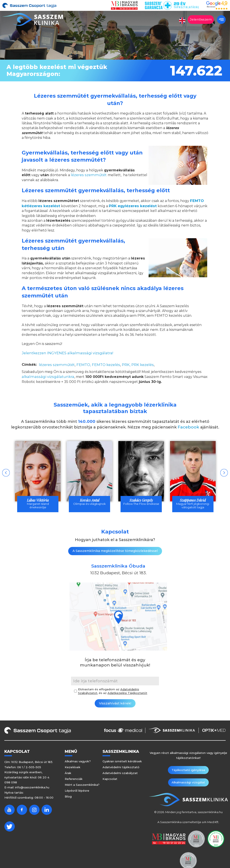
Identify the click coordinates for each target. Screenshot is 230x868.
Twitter (10, 827)
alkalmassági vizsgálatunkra (46, 376)
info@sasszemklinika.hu (32, 788)
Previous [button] (6, 472)
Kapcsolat (110, 779)
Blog (68, 797)
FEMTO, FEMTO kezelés (95, 364)
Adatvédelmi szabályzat (120, 774)
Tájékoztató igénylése (171, 770)
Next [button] (224, 472)
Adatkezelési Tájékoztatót (127, 694)
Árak (68, 774)
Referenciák (74, 779)
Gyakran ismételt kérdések (122, 762)
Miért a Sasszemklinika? (82, 785)
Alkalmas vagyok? (78, 762)
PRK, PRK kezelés (134, 364)
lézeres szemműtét (88, 175)
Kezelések (73, 768)
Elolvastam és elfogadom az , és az (113, 692)
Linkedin (47, 810)
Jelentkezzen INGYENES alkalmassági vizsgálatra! (65, 352)
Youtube (10, 810)
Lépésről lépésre (77, 791)
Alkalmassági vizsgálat (206, 770)
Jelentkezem (201, 19)
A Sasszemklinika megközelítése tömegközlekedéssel (115, 551)
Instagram (34, 810)
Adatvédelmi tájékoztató (121, 768)
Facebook (188, 426)
